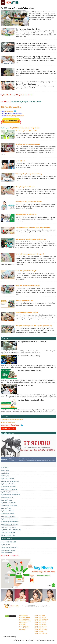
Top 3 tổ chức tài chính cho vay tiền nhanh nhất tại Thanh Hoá (33, 228)
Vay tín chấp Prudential (8, 532)
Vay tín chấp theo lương (8, 527)
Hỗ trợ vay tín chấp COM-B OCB (24, 301)
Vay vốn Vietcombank (24, 617)
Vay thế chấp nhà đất (25, 385)
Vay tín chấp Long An (40, 623)
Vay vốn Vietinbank (24, 619)
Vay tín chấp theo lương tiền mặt (30, 371)
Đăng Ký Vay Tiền (8, 429)
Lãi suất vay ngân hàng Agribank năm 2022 (28, 144)
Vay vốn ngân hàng (8, 433)
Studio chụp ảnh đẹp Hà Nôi (9, 547)
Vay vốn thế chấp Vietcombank (10, 495)
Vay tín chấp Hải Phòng (41, 630)
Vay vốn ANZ (22, 624)
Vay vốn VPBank (23, 623)
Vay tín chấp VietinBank (8, 484)
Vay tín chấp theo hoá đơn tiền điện (31, 400)
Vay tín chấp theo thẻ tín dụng (29, 356)
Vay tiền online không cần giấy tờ (27, 29)
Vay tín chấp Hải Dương (41, 628)
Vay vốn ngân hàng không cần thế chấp (27, 313)
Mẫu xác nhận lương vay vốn (10, 555)
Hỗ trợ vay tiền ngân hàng (11, 107)
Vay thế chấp (5, 470)
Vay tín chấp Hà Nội (40, 616)
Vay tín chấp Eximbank (8, 516)
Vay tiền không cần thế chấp (9, 524)
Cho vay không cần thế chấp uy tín (25, 187)
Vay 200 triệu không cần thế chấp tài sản (25, 128)
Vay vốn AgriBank (23, 616)
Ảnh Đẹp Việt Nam (6, 553)
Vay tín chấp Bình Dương (41, 619)
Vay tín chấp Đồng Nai (41, 621)
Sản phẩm (5, 338)
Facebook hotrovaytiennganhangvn (12, 420)
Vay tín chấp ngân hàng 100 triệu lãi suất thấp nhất (30, 254)
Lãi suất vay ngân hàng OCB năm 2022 (26, 131)
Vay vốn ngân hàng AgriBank (10, 481)
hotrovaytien (9, 111)
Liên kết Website (7, 539)
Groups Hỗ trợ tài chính (8, 422)
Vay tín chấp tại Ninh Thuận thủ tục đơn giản (28, 286)
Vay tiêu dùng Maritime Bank (10, 522)
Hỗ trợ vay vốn (6, 416)
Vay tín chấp (4, 468)
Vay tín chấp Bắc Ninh (41, 624)
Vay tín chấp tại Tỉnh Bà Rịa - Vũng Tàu (26, 271)
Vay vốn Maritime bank (25, 621)
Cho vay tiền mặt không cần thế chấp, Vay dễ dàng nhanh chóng (34, 326)
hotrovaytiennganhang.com (15, 116)
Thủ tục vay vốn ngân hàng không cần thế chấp (33, 57)
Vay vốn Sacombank (24, 626)
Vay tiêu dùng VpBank (8, 514)
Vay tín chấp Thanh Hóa (41, 633)
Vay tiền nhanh (5, 545)
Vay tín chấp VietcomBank (9, 489)
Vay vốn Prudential (23, 628)
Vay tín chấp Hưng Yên (41, 626)
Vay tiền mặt (22, 630)
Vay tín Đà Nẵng (39, 631)
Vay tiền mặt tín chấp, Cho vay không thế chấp (28, 202)
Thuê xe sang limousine (8, 550)
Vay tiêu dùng (5, 473)
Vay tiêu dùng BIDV (7, 497)
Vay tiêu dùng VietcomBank (9, 492)
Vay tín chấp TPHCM (40, 617)
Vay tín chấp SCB (20, 161)
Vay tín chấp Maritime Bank (9, 519)
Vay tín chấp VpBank (7, 511)
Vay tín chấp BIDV (6, 500)
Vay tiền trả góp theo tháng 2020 (27, 69)
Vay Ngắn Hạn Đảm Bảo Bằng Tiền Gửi (32, 342)
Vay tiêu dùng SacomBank (9, 505)
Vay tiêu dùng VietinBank (8, 487)
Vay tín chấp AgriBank (7, 478)
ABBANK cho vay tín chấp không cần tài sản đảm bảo (31, 239)
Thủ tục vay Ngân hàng (8, 535)
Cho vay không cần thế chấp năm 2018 (26, 215)
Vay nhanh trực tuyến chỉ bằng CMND (26, 102)
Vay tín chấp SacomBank (8, 503)
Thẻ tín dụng (5, 476)
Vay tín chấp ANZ (6, 508)
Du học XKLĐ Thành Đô (8, 542)
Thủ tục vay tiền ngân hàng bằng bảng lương (32, 43)
